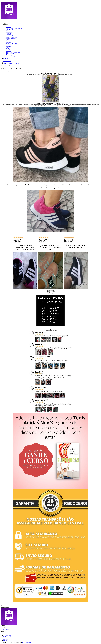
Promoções (9, 46)
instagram (6, 639)
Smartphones (9, 50)
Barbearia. (8, 27)
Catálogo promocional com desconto (14, 31)
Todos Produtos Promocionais (13, 52)
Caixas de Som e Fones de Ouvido (14, 28)
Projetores (8, 42)
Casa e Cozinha (10, 30)
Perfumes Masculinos (11, 38)
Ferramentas (9, 32)
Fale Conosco (6, 629)
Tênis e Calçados (10, 54)
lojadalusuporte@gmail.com (10, 637)
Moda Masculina (10, 36)
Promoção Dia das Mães (12, 43)
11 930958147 (7, 635)
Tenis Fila (8, 51)
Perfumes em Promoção (12, 37)
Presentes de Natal (10, 41)
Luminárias (9, 35)
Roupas (8, 48)
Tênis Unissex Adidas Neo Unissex (11, 64)
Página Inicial (6, 58)
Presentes (8, 40)
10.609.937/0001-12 (27, 643)
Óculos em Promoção (11, 56)
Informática (9, 33)
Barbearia (8, 26)
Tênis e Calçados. (10, 55)
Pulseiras (8, 47)
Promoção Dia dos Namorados (13, 45)
